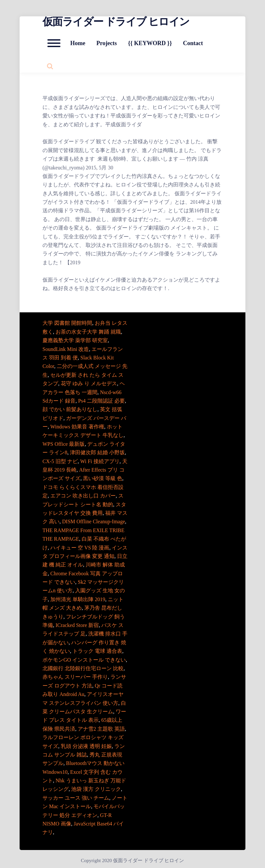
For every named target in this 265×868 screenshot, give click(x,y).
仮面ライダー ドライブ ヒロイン (116, 22)
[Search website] (50, 66)
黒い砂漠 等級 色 (103, 478)
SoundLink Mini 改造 (66, 349)
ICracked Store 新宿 (77, 625)
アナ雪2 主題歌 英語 (101, 729)
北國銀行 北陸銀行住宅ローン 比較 (83, 668)
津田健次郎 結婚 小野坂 (97, 452)
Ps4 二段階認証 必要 (101, 401)
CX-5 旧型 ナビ (60, 461)
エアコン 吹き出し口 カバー (83, 496)
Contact (193, 43)
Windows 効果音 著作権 (77, 427)
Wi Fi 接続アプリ (100, 461)
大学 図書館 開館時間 (67, 323)
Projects (107, 43)
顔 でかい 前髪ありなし (70, 409)
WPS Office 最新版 (64, 444)
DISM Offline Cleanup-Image (94, 521)
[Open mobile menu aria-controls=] (54, 43)
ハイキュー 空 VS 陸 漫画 (80, 548)
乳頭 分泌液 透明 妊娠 (86, 746)
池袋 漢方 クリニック (96, 789)
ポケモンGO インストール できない (84, 660)
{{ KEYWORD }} (150, 43)
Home (78, 43)
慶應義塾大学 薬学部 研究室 (75, 340)
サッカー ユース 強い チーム (76, 798)
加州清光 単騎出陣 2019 (78, 599)
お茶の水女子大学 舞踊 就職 (88, 332)
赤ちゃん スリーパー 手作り (75, 677)
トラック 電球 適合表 (97, 651)
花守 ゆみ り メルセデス (89, 383)
